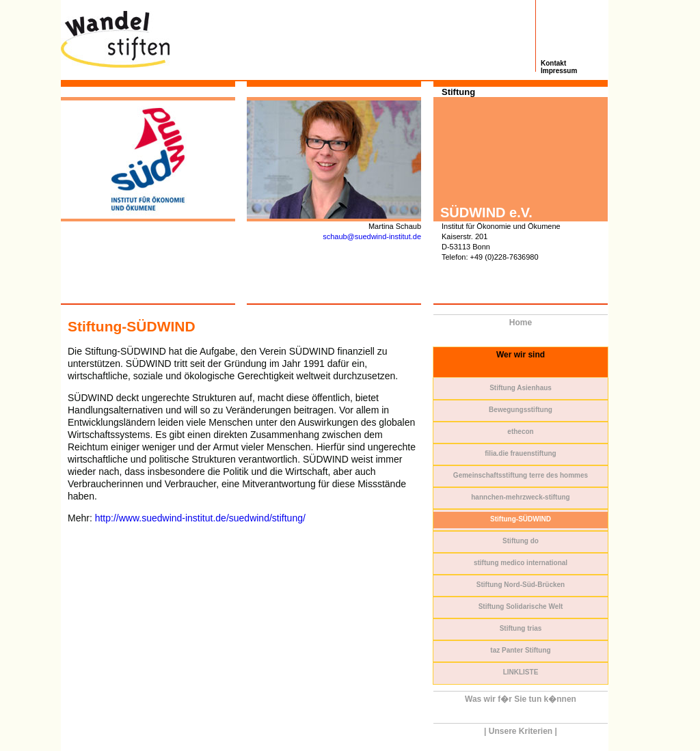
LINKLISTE (521, 672)
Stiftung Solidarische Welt (521, 606)
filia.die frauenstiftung (520, 453)
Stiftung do (521, 541)
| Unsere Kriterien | (521, 731)
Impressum (559, 71)
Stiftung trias (521, 628)
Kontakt (553, 63)
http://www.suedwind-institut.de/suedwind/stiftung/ (200, 518)
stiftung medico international (521, 563)
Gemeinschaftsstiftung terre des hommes (521, 475)
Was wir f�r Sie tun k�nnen (521, 699)
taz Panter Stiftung (520, 650)
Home (521, 323)
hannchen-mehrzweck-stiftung (520, 497)
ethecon (520, 432)
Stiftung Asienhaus (521, 388)
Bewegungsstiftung (521, 410)
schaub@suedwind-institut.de (372, 236)
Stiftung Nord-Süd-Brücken (521, 585)
